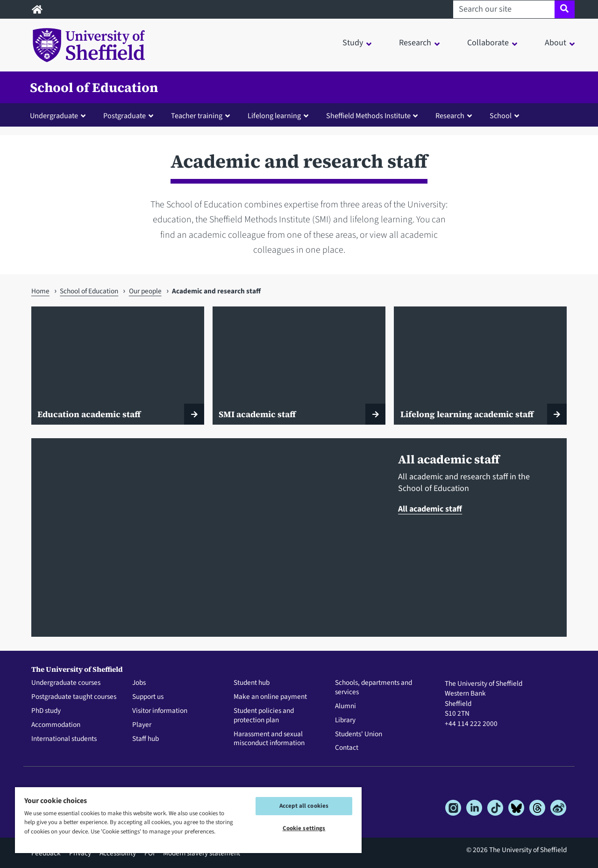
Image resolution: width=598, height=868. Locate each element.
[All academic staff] (208, 538)
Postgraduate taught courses (74, 697)
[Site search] (565, 9)
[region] (188, 820)
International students (64, 739)
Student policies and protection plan (264, 716)
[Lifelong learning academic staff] (480, 366)
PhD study (46, 711)
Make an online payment (270, 697)
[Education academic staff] (118, 366)
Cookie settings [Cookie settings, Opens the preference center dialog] (304, 828)
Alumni (345, 706)
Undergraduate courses (66, 683)
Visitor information (160, 711)
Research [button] (415, 43)
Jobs (139, 683)
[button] (60, 115)
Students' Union (359, 734)
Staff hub (146, 739)
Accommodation (56, 725)
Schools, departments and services (374, 688)
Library (345, 720)
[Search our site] (504, 9)
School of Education (94, 87)
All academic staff (430, 509)
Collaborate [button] (488, 43)
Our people (145, 291)
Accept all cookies (304, 806)
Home (40, 291)
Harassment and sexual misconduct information (269, 739)
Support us (148, 697)
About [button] (555, 43)
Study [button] (353, 43)
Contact (347, 748)
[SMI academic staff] (299, 366)
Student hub (252, 683)
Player (142, 725)
